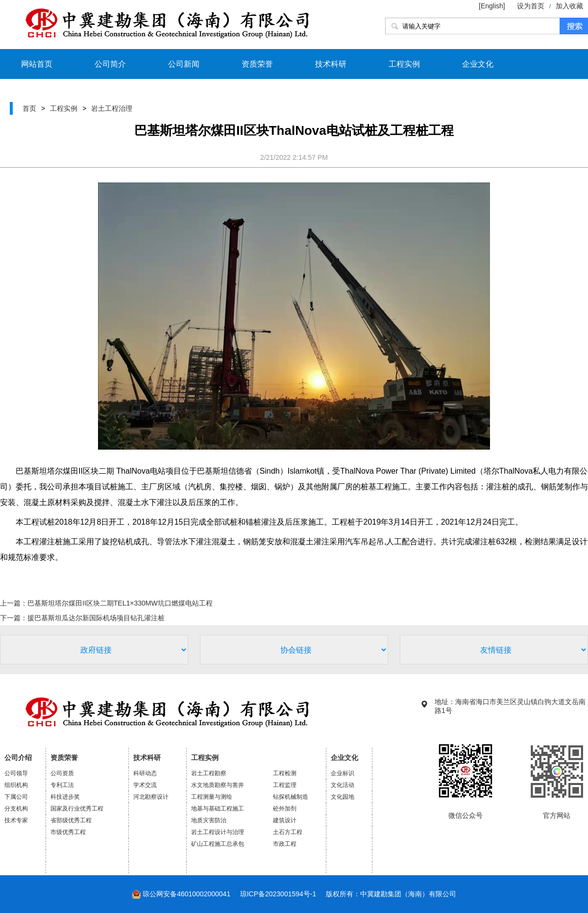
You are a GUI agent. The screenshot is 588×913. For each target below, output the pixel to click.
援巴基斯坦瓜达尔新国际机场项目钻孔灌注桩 (96, 618)
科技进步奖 (65, 797)
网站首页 (37, 64)
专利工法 (62, 785)
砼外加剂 (285, 809)
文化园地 (343, 797)
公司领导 (16, 773)
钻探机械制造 (291, 797)
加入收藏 (569, 6)
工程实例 (404, 64)
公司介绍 (18, 758)
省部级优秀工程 (71, 820)
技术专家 (16, 820)
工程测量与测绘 (212, 797)
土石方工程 (288, 832)
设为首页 (531, 6)
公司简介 (110, 64)
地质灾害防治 (209, 820)
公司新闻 (184, 64)
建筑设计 (285, 820)
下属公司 (16, 797)
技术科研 (331, 64)
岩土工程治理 (112, 108)
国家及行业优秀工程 (77, 809)
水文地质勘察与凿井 (218, 785)
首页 (29, 108)
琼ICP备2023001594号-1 (278, 894)
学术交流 (145, 785)
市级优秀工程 (68, 832)
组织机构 (16, 785)
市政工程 (285, 844)
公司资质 (62, 773)
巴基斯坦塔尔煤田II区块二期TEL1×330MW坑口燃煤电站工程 (120, 603)
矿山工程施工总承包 (218, 844)
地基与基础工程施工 (218, 809)
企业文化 (478, 64)
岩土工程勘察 (209, 773)
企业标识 (343, 773)
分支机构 (16, 809)
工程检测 (285, 773)
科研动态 (145, 773)
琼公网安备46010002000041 (186, 894)
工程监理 (285, 785)
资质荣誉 (257, 64)
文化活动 (343, 785)
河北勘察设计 (151, 797)
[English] (493, 6)
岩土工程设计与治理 (218, 832)
